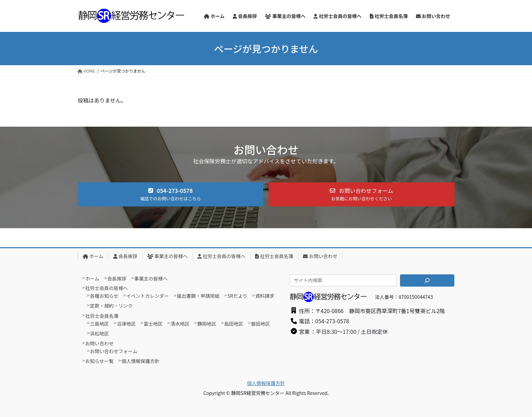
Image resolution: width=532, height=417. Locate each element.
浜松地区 (99, 333)
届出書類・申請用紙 (198, 296)
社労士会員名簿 (274, 256)
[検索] (427, 280)
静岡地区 (207, 324)
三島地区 (99, 324)
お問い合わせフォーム (114, 351)
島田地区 (234, 324)
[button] (170, 194)
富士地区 (153, 324)
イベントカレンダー (148, 296)
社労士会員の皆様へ (221, 256)
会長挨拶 (125, 256)
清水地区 (180, 324)
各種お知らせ (104, 296)
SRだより (237, 296)
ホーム (93, 256)
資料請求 (265, 296)
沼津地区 (126, 324)
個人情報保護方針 (140, 361)
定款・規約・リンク (111, 306)
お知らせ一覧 (99, 361)
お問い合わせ (320, 256)
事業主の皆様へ (167, 256)
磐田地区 (261, 324)
